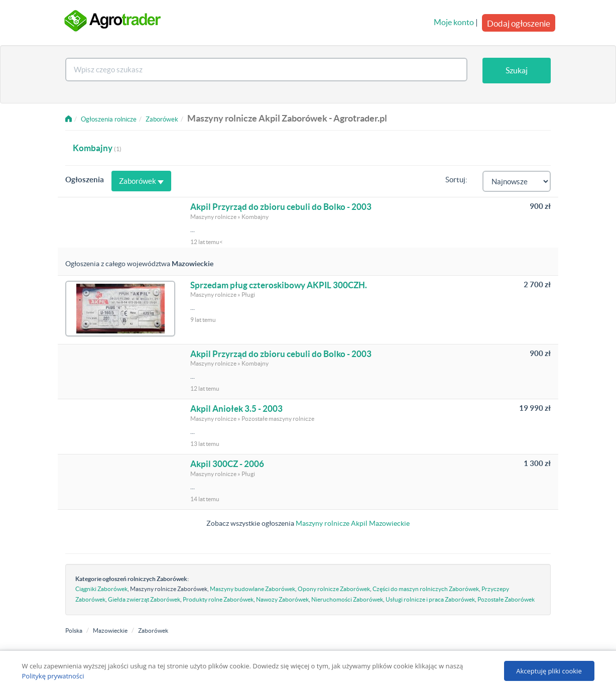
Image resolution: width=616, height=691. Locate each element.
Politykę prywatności (53, 676)
